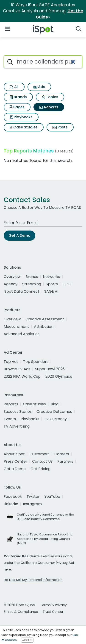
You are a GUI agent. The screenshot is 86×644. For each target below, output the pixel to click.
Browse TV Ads (17, 369)
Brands (18, 97)
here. (8, 569)
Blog (55, 404)
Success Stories (18, 412)
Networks (51, 277)
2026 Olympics (59, 376)
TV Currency (55, 419)
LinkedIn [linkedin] (11, 504)
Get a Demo (15, 469)
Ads (39, 87)
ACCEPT (27, 640)
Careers (62, 454)
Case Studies (24, 127)
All (14, 87)
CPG (67, 284)
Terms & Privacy (53, 605)
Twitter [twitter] (33, 497)
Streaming (32, 284)
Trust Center (53, 612)
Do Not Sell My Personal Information (33, 580)
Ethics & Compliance (21, 612)
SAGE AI (51, 291)
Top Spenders (36, 362)
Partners (65, 461)
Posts (60, 127)
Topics (50, 97)
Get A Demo (19, 235)
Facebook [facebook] (13, 497)
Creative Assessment (45, 319)
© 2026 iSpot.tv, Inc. (20, 605)
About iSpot (14, 454)
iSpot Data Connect (22, 291)
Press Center (15, 461)
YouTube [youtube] (52, 497)
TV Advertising (17, 426)
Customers (40, 454)
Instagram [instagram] (32, 504)
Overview (12, 277)
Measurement (16, 327)
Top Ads (11, 362)
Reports (49, 107)
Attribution (44, 327)
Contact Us (42, 461)
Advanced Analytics (22, 334)
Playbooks (21, 117)
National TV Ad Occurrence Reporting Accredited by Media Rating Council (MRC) (45, 539)
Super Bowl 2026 (50, 369)
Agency (11, 284)
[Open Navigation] (7, 29)
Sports (52, 284)
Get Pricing (40, 469)
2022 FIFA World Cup (22, 376)
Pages (17, 107)
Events (10, 419)
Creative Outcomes (54, 412)
